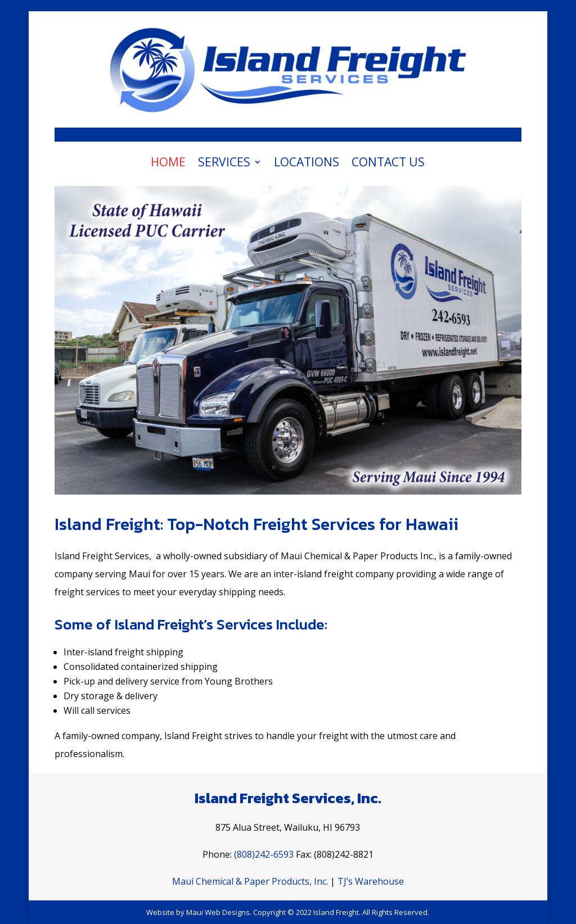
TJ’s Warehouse (371, 881)
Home (168, 164)
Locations (307, 164)
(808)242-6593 (264, 854)
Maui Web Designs (218, 912)
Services (224, 164)
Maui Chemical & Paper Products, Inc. (250, 881)
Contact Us (388, 164)
